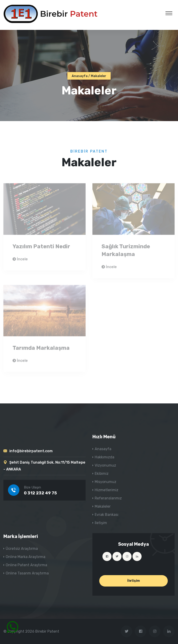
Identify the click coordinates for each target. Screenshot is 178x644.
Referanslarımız (108, 498)
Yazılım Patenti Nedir (41, 247)
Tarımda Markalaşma (41, 349)
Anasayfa (80, 76)
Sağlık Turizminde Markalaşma (126, 251)
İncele (20, 260)
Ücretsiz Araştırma (22, 549)
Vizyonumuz (105, 465)
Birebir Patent (47, 631)
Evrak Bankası (107, 515)
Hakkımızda (104, 457)
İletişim (101, 523)
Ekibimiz (102, 474)
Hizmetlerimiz (107, 490)
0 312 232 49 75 (40, 493)
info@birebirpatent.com (31, 451)
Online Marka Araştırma (25, 557)
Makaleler (103, 506)
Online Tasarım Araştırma (27, 573)
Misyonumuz (106, 482)
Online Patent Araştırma (26, 565)
